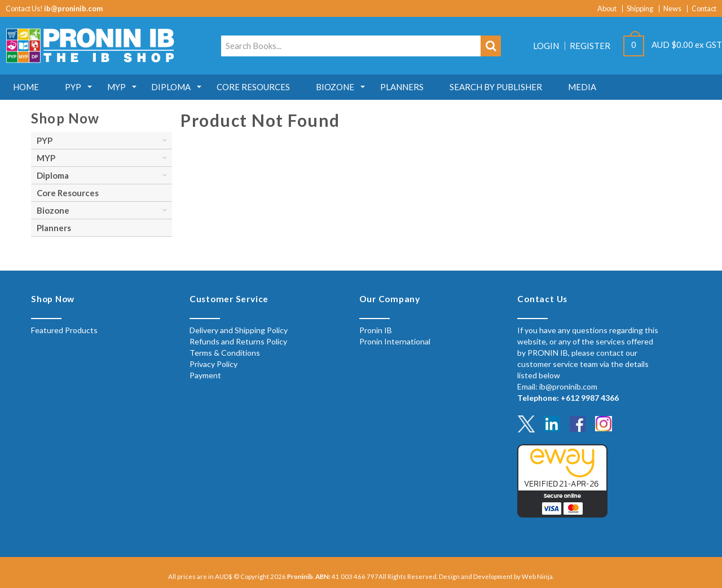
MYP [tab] (46, 158)
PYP (76, 87)
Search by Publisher (513, 87)
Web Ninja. (538, 576)
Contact (704, 9)
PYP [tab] (45, 140)
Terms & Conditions (225, 353)
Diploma (179, 87)
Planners (417, 87)
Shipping (640, 9)
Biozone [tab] (53, 210)
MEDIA (602, 87)
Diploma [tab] (53, 175)
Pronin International (395, 341)
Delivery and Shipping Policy (239, 330)
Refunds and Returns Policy (238, 341)
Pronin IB (376, 330)
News (672, 9)
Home (27, 87)
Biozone (348, 87)
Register (590, 46)
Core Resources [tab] (68, 193)
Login (546, 46)
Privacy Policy (213, 364)
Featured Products (64, 330)
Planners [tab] (54, 228)
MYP (122, 87)
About (607, 9)
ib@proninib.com (73, 8)
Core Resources (264, 87)
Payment (205, 375)
